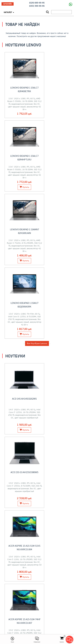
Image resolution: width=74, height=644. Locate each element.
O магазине (37, 584)
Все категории (37, 480)
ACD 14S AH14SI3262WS (20, 256)
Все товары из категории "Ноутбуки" (37, 370)
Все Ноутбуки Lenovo (37, 201)
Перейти (18, 423)
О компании (37, 599)
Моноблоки (18, 457)
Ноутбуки (19, 416)
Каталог (9, 12)
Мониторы (56, 416)
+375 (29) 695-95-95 (37, 615)
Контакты (37, 581)
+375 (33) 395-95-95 (37, 612)
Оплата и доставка (37, 578)
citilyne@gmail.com (37, 618)
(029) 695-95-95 (37, 3)
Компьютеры (56, 457)
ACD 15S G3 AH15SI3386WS (54, 256)
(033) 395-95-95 (37, 6)
